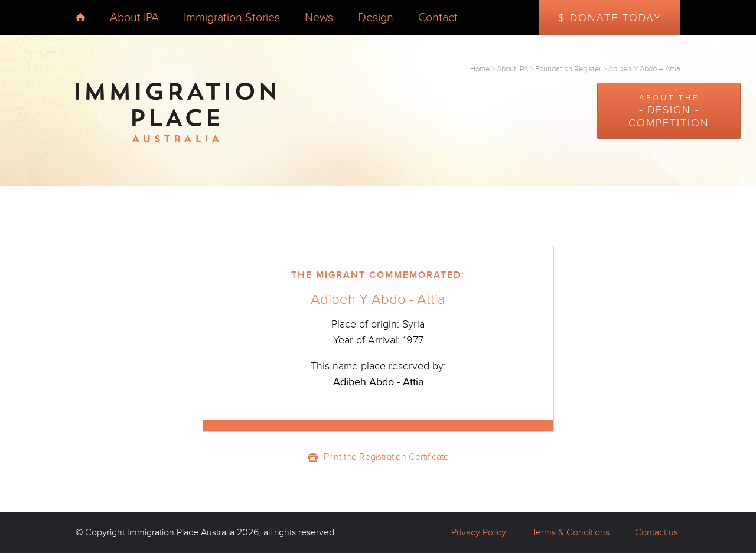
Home (480, 69)
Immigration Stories (232, 18)
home (80, 17)
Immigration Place (175, 113)
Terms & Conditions (571, 532)
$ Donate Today (610, 18)
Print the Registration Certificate (386, 457)
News (319, 18)
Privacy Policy (479, 532)
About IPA (134, 18)
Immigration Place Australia (181, 532)
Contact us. (658, 532)
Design (376, 18)
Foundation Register (568, 69)
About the (669, 111)
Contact (438, 18)
